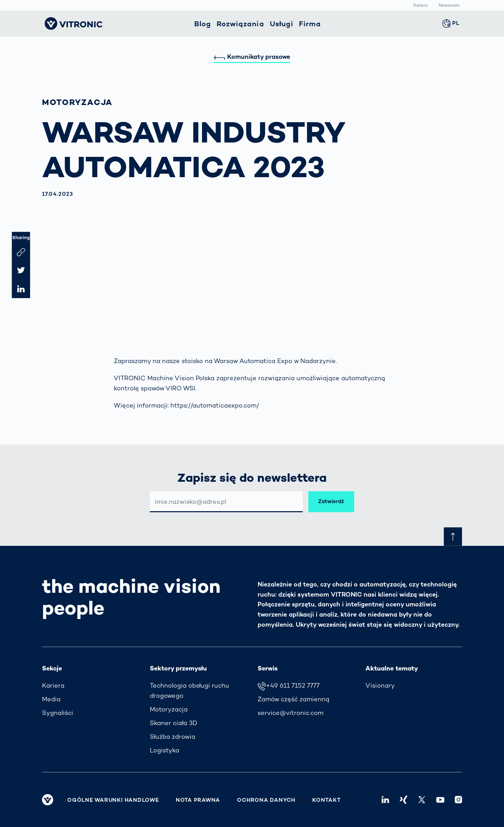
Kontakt (326, 800)
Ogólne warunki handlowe (113, 800)
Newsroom (449, 6)
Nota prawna (198, 800)
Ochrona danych (266, 800)
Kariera (420, 6)
